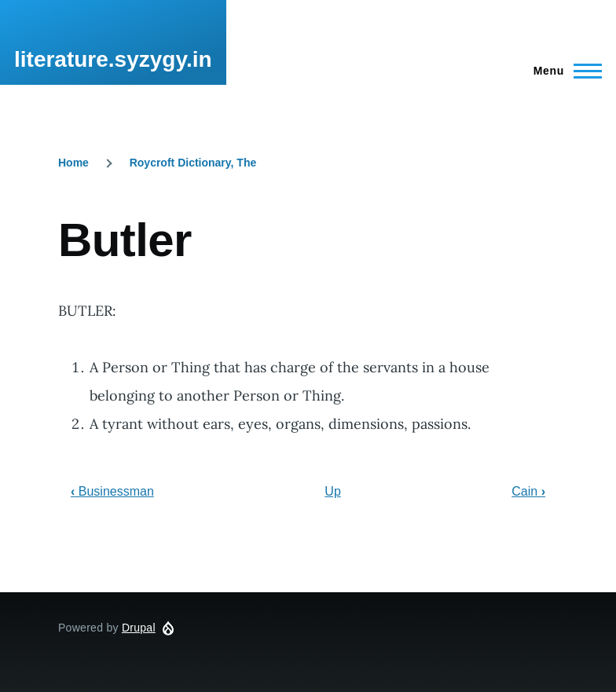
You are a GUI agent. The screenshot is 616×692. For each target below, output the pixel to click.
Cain (528, 491)
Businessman (112, 491)
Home (73, 163)
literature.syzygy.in (113, 59)
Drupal (139, 628)
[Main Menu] (563, 71)
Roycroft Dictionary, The (193, 163)
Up (332, 491)
